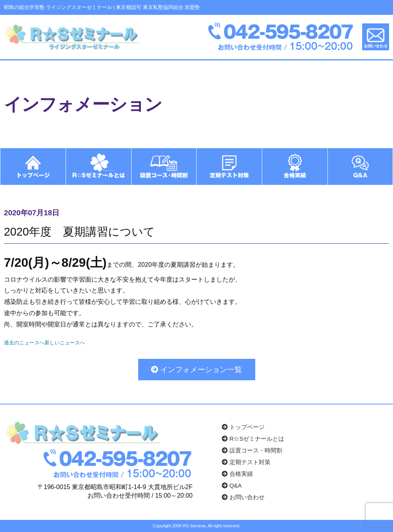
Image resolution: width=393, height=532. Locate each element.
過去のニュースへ (24, 342)
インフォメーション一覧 (196, 369)
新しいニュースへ (65, 342)
